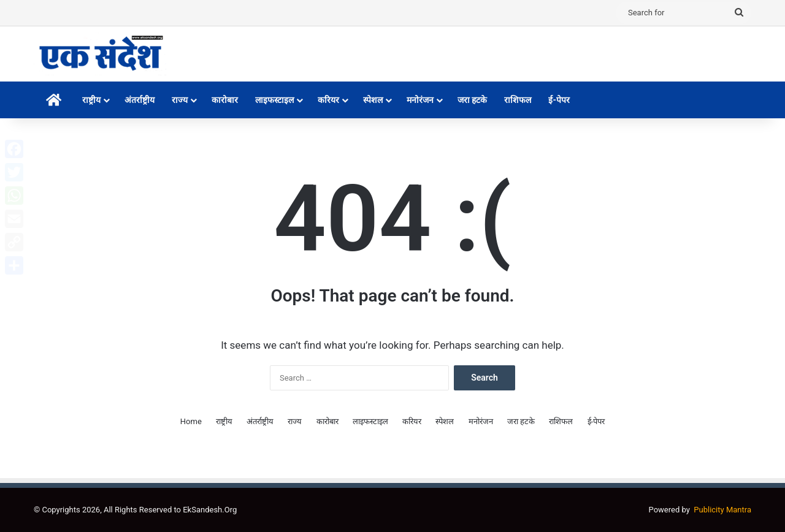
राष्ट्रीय (91, 100)
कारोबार (225, 100)
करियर (328, 100)
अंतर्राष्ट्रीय (140, 100)
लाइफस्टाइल (274, 100)
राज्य (180, 100)
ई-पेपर (559, 100)
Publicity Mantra (722, 510)
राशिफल (518, 100)
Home (191, 421)
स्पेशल (373, 100)
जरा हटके (472, 100)
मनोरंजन (420, 100)
